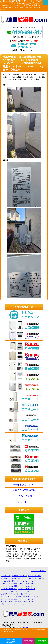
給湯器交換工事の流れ (24, 490)
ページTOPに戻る (38, 571)
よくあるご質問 (24, 496)
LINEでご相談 (41, 641)
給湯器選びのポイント (24, 485)
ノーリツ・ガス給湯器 (9, 584)
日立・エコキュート (27, 594)
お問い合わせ (23, 602)
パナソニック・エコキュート (11, 596)
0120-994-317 (22, 627)
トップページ (6, 576)
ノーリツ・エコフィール (27, 589)
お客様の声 (24, 502)
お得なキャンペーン (27, 581)
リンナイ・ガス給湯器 (9, 586)
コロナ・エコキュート (26, 591)
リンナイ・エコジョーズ (27, 586)
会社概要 (31, 602)
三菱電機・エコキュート (10, 594)
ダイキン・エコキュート (31, 596)
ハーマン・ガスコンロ (9, 602)
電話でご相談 (11, 641)
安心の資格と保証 (35, 576)
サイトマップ (23, 604)
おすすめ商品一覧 (24, 307)
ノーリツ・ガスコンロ (9, 599)
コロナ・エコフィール (9, 591)
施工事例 (4, 578)
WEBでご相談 (28, 641)
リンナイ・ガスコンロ (26, 599)
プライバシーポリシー (9, 604)
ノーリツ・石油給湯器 (9, 589)
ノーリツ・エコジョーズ (27, 584)
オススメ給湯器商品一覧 (10, 581)
